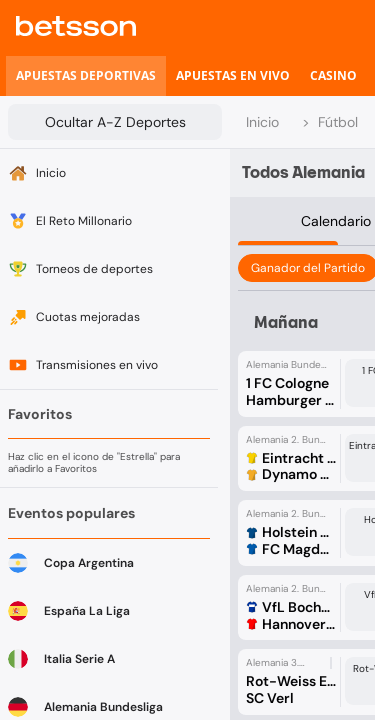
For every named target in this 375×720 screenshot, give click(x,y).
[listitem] (86, 76)
